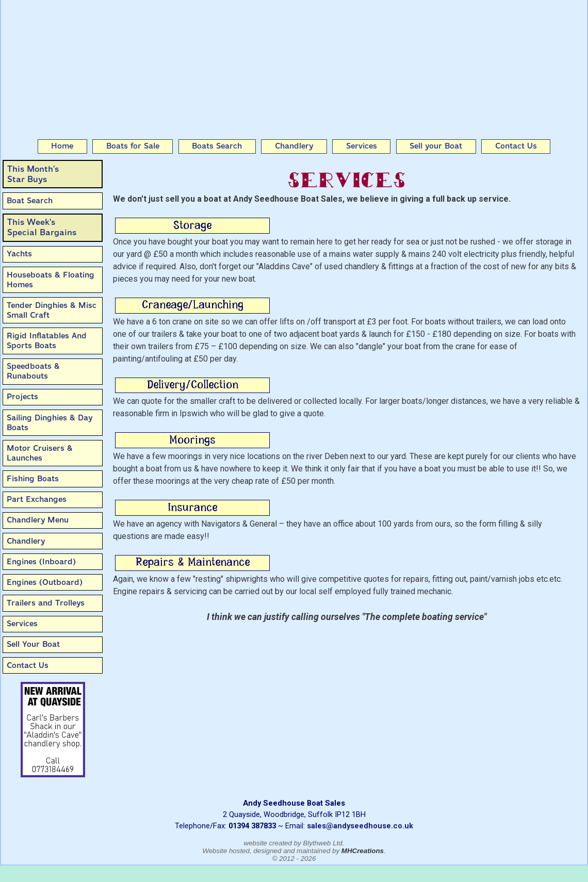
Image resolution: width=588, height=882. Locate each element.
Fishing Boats (33, 479)
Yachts (19, 254)
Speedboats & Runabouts (33, 371)
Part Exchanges (37, 499)
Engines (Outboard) (45, 582)
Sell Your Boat (33, 644)
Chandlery (294, 146)
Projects (22, 397)
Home (62, 146)
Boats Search (217, 146)
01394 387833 (252, 826)
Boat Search (30, 201)
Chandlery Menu (38, 520)
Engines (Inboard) (41, 562)
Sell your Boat (436, 146)
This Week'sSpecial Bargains (42, 227)
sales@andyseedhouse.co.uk (360, 826)
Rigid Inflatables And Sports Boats (47, 341)
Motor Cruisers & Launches (40, 453)
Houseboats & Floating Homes (51, 280)
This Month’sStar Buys (33, 174)
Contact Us (516, 146)
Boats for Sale (133, 146)
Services (362, 146)
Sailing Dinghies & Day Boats (50, 423)
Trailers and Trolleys (46, 603)
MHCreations (363, 851)
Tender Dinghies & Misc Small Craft (52, 310)
